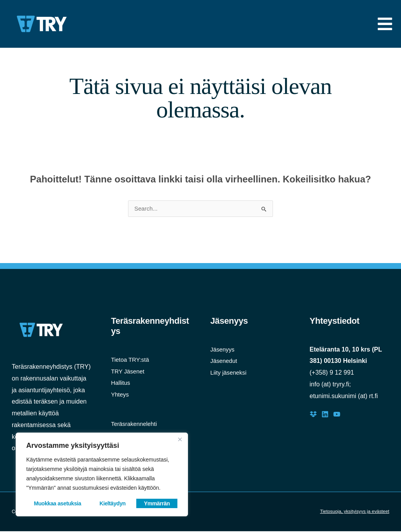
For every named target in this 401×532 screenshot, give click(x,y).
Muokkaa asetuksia (57, 503)
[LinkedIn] (325, 415)
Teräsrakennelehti (136, 425)
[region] (102, 474)
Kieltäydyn (113, 503)
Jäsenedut (225, 362)
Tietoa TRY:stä (132, 360)
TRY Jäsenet (129, 372)
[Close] (180, 439)
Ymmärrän (157, 503)
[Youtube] (337, 415)
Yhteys (121, 395)
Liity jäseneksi (230, 373)
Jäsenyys (223, 350)
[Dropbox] (313, 415)
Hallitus (121, 383)
